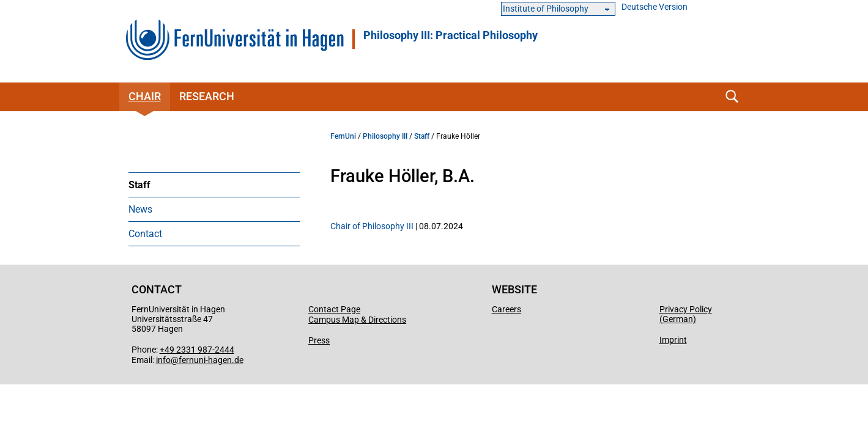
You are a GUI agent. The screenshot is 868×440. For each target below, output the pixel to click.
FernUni (343, 136)
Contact (145, 234)
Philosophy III (385, 136)
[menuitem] (214, 185)
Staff (139, 185)
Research (207, 96)
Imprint (673, 340)
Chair (145, 96)
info (163, 360)
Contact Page (334, 309)
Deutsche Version (655, 7)
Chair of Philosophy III (372, 226)
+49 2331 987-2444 (197, 350)
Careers (506, 309)
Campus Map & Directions (357, 320)
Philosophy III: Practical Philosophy (451, 35)
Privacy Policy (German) (686, 314)
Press (319, 340)
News (140, 209)
